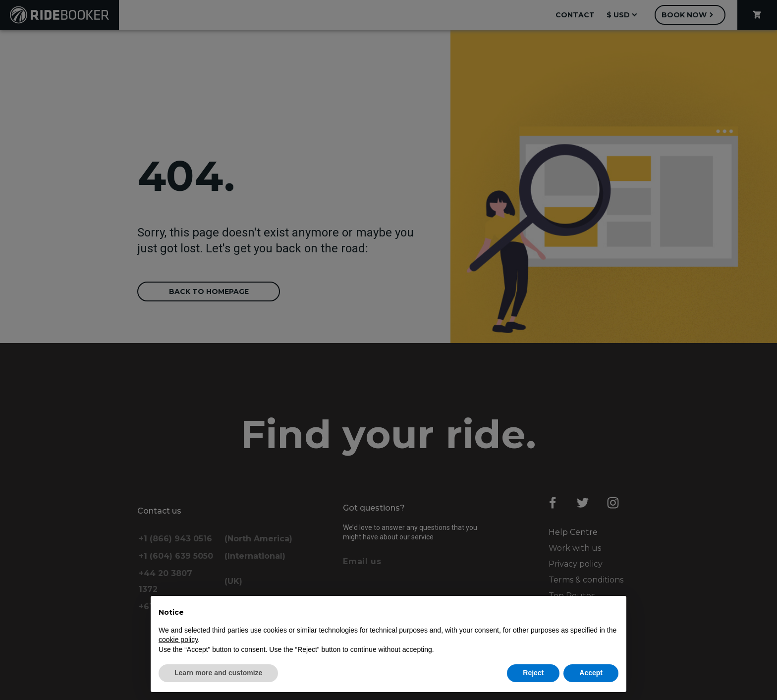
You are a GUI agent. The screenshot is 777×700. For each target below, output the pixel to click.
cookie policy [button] (178, 640)
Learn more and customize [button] (218, 673)
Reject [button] (533, 673)
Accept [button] (591, 673)
